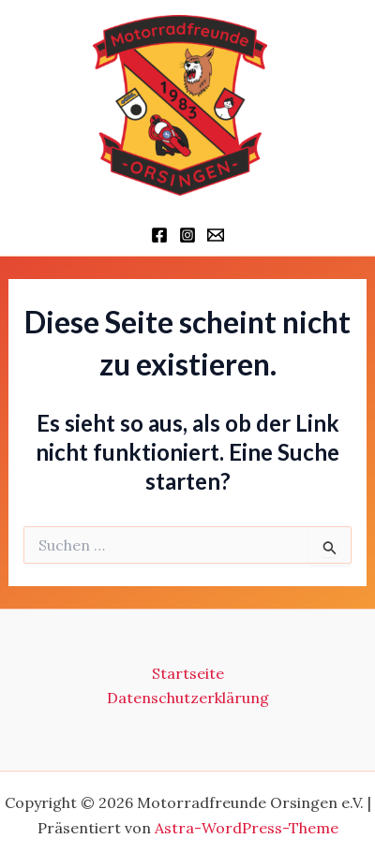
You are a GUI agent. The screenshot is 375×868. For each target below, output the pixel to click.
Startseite (188, 673)
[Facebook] (159, 235)
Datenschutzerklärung (188, 698)
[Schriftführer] (216, 235)
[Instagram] (187, 235)
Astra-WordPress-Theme (247, 828)
